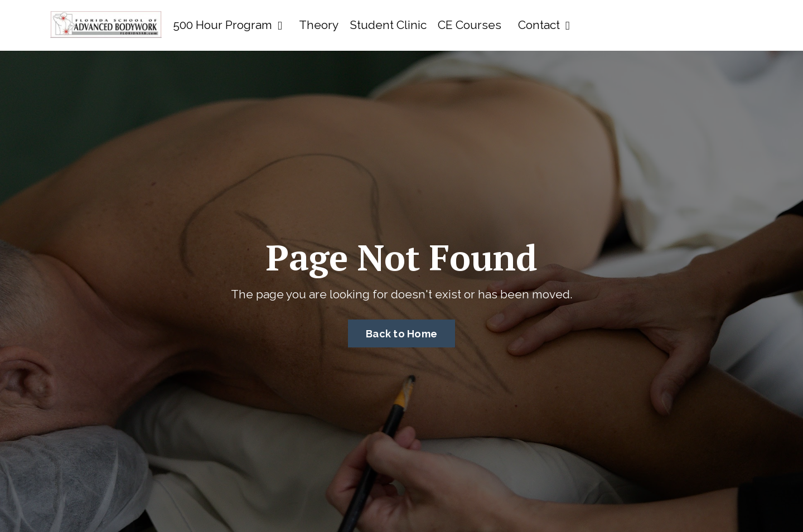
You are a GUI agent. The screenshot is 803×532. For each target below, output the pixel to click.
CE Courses (470, 25)
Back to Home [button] (401, 334)
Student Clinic (388, 25)
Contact (544, 25)
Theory (319, 25)
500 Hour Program (228, 25)
